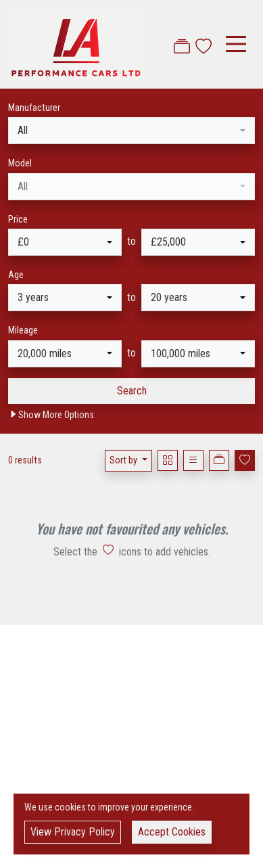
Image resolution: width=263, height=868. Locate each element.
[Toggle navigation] (236, 44)
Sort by (124, 460)
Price (18, 220)
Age (16, 275)
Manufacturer (34, 108)
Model (20, 163)
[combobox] (131, 131)
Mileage (23, 330)
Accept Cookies (172, 832)
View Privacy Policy (73, 832)
